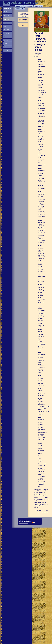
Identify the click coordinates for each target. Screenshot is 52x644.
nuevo (6, 37)
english (6, 50)
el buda (6, 26)
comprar (6, 23)
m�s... (6, 47)
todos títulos (39, 6)
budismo (7, 30)
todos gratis (19, 6)
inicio (6, 12)
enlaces (6, 40)
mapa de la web (23, 523)
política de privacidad (25, 521)
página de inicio (23, 520)
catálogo (7, 15)
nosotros (7, 33)
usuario (6, 43)
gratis (7, 19)
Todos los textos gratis (23, 25)
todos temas (29, 6)
